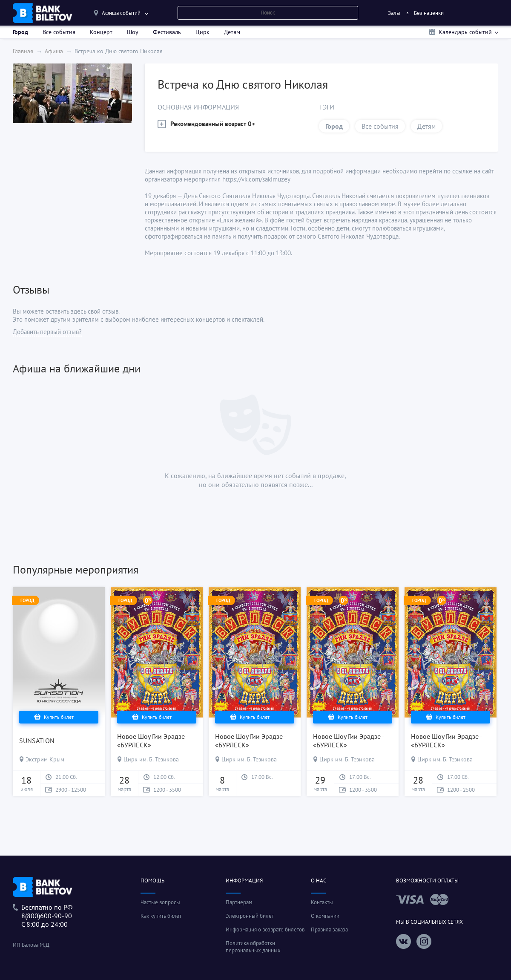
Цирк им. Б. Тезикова (151, 759)
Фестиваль (167, 32)
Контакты (322, 902)
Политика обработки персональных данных (253, 947)
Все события (59, 32)
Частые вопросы (160, 902)
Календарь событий (465, 32)
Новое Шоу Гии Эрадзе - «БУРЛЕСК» (153, 741)
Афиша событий (121, 13)
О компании (325, 916)
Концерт (101, 32)
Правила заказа (329, 930)
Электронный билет (250, 916)
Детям (232, 32)
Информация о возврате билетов (265, 930)
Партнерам (239, 902)
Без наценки (429, 13)
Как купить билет (161, 916)
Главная (23, 51)
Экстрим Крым (45, 759)
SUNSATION (37, 741)
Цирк (202, 32)
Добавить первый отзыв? (47, 332)
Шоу (133, 32)
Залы (394, 13)
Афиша (54, 51)
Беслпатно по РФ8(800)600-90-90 (47, 911)
